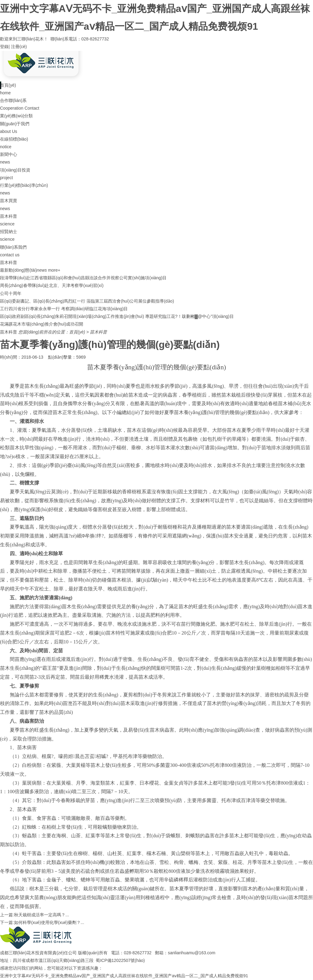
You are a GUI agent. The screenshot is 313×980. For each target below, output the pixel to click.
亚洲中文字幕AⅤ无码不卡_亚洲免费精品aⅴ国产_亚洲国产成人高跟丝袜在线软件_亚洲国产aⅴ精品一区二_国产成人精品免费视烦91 (124, 976)
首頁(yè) (77, 332)
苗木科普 (98, 332)
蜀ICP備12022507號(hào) (120, 960)
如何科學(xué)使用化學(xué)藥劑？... (49, 922)
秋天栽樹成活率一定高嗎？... (42, 915)
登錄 (4, 47)
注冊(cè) (19, 47)
